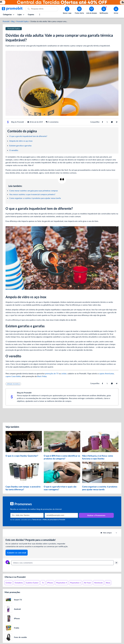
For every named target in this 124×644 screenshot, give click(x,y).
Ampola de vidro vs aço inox (21, 141)
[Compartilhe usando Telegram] (117, 122)
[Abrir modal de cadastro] (116, 11)
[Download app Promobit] (67, 11)
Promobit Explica (22, 21)
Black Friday (42, 376)
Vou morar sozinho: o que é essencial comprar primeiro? (32, 194)
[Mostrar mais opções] (40, 15)
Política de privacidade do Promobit (54, 520)
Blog (13, 21)
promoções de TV (52, 373)
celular (64, 373)
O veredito (14, 150)
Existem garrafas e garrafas (20, 146)
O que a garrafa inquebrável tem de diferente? (28, 136)
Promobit (6, 21)
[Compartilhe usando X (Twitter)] (107, 122)
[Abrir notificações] (104, 11)
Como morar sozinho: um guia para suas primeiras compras (34, 191)
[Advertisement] (62, 415)
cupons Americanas (106, 373)
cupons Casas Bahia (13, 376)
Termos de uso (37, 520)
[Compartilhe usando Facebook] (102, 122)
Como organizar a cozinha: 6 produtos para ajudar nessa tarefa (35, 198)
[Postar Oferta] (79, 11)
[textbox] (62, 563)
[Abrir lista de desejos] (92, 11)
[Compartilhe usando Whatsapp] (112, 122)
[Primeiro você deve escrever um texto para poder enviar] (117, 563)
